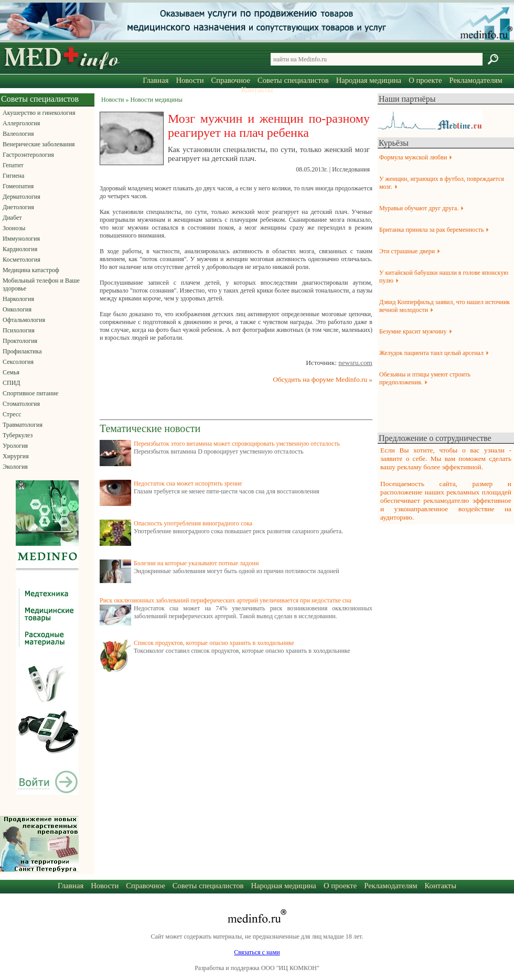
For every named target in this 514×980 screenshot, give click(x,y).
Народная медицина (369, 80)
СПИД (12, 383)
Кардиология (20, 249)
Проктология (20, 341)
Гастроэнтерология (28, 155)
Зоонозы (14, 228)
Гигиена (13, 176)
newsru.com (355, 363)
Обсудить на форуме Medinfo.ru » (323, 379)
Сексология (18, 362)
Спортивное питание (30, 393)
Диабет (12, 218)
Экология (15, 467)
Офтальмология (24, 320)
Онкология (17, 309)
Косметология (22, 260)
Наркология (18, 299)
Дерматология (22, 197)
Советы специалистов (293, 80)
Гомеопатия (18, 186)
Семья (11, 372)
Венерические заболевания (39, 144)
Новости (190, 80)
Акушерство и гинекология (39, 113)
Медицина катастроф (31, 270)
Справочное (231, 80)
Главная (156, 80)
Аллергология (21, 123)
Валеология (18, 134)
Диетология (18, 207)
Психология (19, 330)
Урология (15, 446)
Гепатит (13, 165)
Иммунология (21, 239)
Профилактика (22, 351)
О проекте (425, 80)
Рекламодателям (475, 80)
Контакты (257, 90)
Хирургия (16, 456)
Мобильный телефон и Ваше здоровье (41, 284)
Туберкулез (18, 435)
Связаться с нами (257, 952)
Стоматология (21, 404)
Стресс (12, 414)
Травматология (23, 425)
